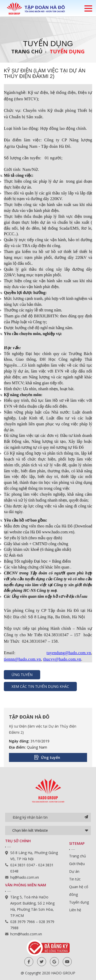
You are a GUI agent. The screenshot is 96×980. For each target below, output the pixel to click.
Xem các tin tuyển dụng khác (40, 686)
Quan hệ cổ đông (79, 891)
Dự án (74, 871)
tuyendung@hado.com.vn (69, 653)
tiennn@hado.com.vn (22, 659)
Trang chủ (27, 51)
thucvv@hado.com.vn (62, 659)
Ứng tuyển (22, 675)
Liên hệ (75, 910)
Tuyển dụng (67, 51)
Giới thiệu (77, 864)
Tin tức (75, 879)
